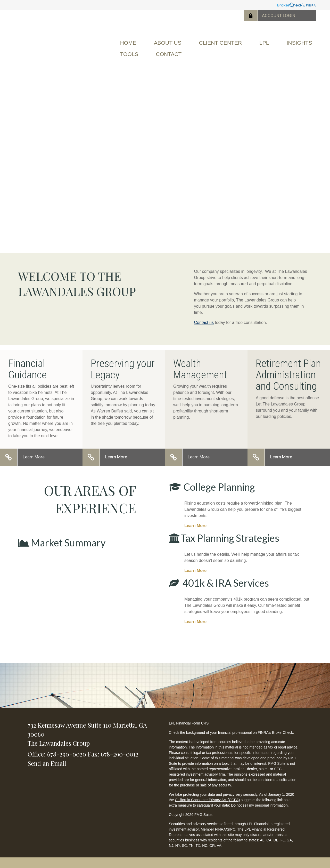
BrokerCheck (282, 732)
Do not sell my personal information (259, 805)
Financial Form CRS (192, 723)
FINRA (220, 829)
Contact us (204, 322)
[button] (168, 43)
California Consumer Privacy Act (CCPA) (207, 800)
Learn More (34, 457)
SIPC (231, 829)
